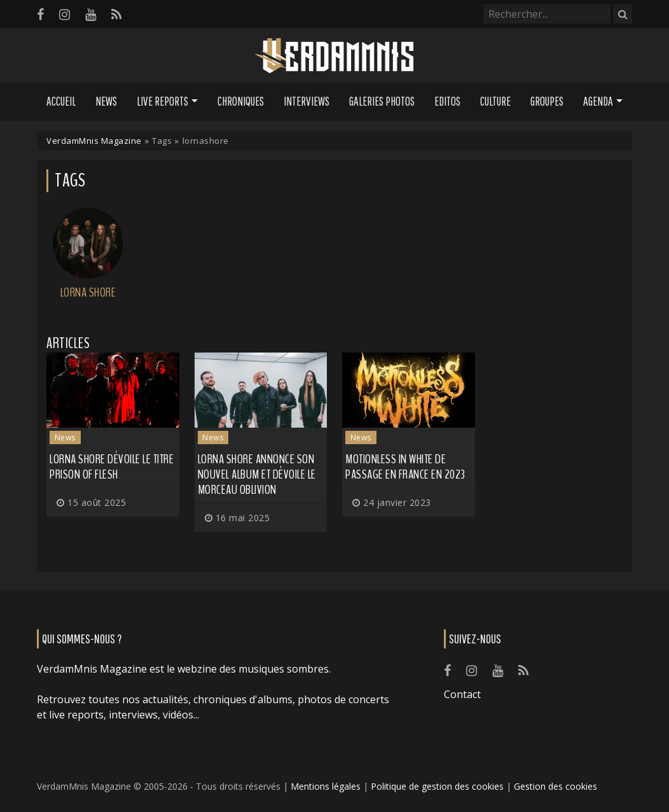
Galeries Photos (382, 101)
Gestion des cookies (555, 786)
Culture (495, 101)
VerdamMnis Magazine (94, 141)
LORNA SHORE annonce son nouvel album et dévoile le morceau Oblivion (257, 474)
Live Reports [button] (162, 101)
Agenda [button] (598, 101)
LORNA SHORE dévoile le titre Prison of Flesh (112, 467)
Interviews (307, 101)
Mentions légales (326, 786)
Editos (447, 101)
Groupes (547, 101)
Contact (462, 694)
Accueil (61, 101)
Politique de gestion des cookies (437, 786)
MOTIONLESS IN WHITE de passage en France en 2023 (405, 467)
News (106, 101)
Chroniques (241, 101)
